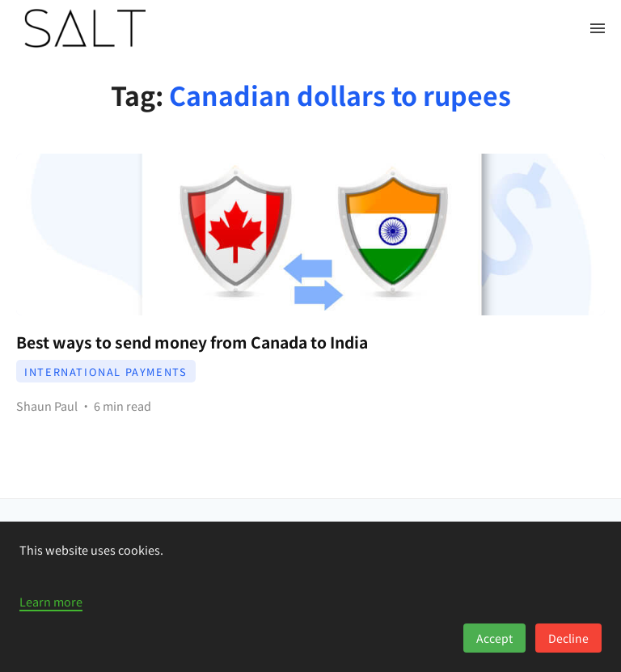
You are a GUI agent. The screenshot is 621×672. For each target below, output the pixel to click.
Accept (494, 638)
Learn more (51, 601)
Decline (568, 638)
